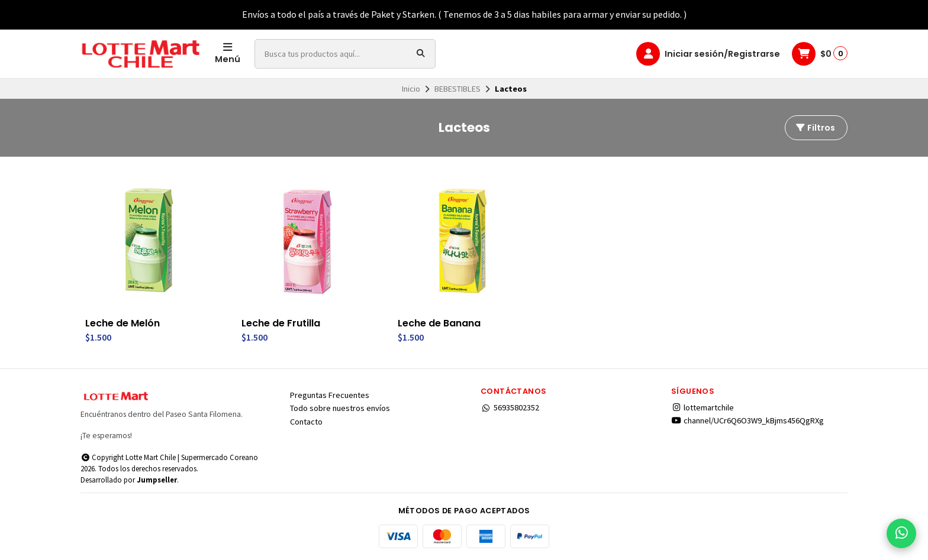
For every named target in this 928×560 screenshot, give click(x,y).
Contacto (306, 422)
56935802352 (510, 407)
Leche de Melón (123, 323)
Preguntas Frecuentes (330, 395)
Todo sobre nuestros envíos (340, 408)
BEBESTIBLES (457, 89)
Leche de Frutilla (281, 323)
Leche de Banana (439, 323)
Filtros (815, 128)
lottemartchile (703, 407)
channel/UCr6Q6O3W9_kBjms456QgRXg (747, 420)
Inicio (411, 89)
